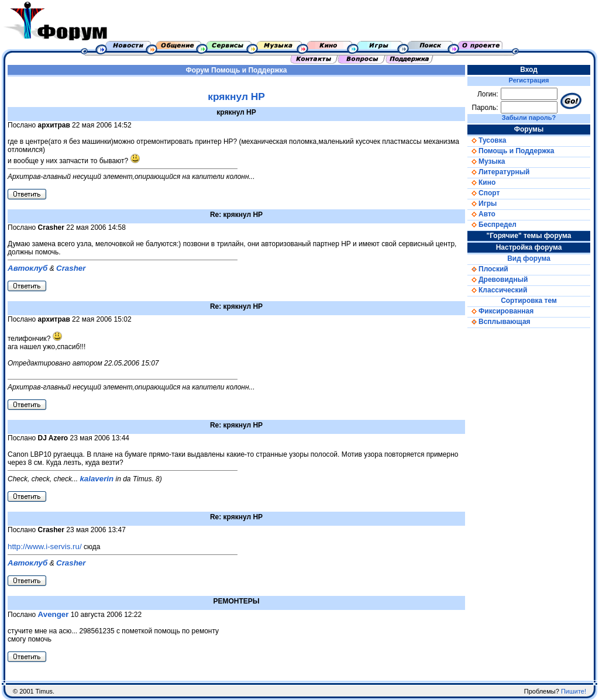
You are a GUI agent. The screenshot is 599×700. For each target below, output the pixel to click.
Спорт (483, 193)
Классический (497, 290)
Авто (481, 214)
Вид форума (529, 258)
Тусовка (487, 140)
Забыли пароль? (529, 118)
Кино (481, 182)
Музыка (486, 161)
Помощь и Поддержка (249, 70)
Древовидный (498, 280)
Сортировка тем (529, 301)
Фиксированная (500, 311)
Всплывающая (499, 322)
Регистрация (529, 80)
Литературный (498, 172)
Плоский (488, 269)
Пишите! (574, 691)
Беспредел (492, 225)
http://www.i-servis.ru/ (45, 546)
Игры (482, 204)
